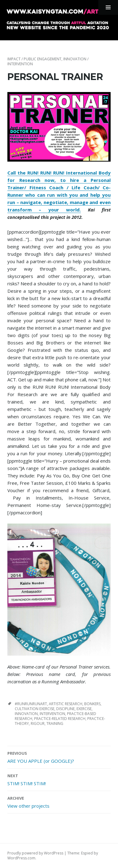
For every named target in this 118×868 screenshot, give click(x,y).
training (55, 723)
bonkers (92, 704)
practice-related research (60, 719)
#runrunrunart (31, 704)
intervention (52, 714)
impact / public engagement (34, 59)
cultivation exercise (35, 709)
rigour (38, 723)
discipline (65, 709)
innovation (26, 714)
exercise (84, 709)
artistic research (66, 704)
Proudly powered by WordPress (35, 853)
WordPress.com (21, 858)
